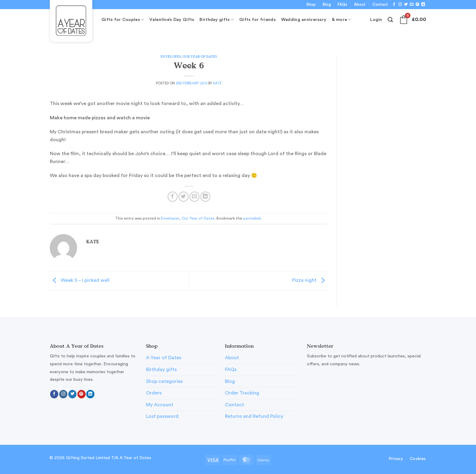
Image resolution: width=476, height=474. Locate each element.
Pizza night (310, 280)
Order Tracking (242, 393)
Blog (327, 5)
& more (341, 20)
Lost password (162, 416)
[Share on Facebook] (173, 197)
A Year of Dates (164, 358)
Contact (380, 5)
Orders (154, 393)
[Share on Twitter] (184, 197)
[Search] (390, 20)
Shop (311, 5)
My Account (160, 405)
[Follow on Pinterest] (417, 5)
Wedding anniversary (304, 20)
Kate (217, 83)
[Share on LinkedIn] (205, 197)
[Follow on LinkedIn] (423, 5)
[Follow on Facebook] (394, 5)
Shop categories (164, 381)
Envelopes (171, 56)
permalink (252, 218)
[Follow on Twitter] (406, 5)
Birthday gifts (217, 20)
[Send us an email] (412, 5)
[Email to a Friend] (194, 197)
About (360, 5)
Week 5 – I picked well (80, 280)
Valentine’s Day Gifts (172, 20)
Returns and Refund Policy (254, 416)
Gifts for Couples (123, 20)
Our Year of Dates (200, 56)
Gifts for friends (257, 20)
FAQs (342, 5)
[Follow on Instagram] (400, 5)
